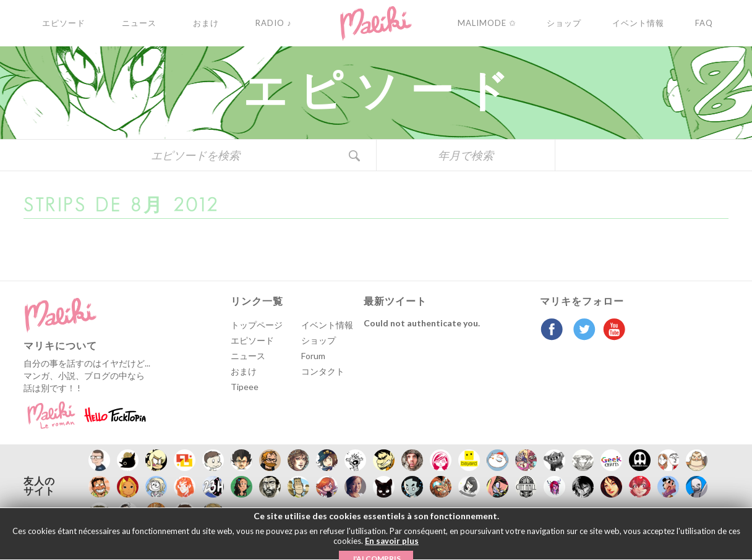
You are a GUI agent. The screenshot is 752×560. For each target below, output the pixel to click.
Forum (313, 356)
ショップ (318, 340)
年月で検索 (466, 155)
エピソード (252, 340)
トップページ (257, 325)
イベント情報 (327, 325)
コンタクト (323, 371)
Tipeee (245, 387)
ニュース (248, 356)
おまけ (244, 371)
